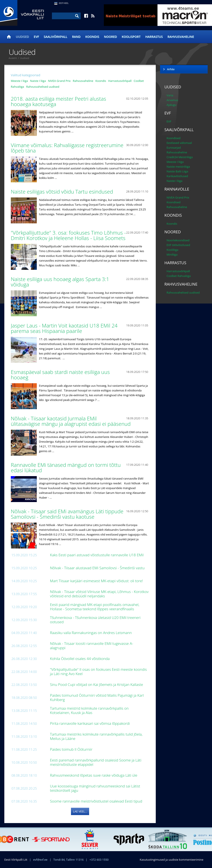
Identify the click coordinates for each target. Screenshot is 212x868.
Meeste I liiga (19, 81)
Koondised (173, 138)
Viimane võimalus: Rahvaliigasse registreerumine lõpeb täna (67, 148)
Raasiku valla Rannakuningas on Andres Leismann (91, 633)
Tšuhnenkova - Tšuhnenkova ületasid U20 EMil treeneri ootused (95, 620)
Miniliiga (172, 254)
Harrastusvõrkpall (120, 81)
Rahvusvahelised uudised (43, 87)
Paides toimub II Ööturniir (72, 749)
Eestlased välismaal (179, 143)
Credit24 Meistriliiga (180, 157)
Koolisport (131, 37)
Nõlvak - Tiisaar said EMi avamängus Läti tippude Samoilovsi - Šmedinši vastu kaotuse (67, 514)
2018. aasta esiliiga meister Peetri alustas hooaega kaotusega (58, 101)
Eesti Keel (64, 3)
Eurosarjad (174, 148)
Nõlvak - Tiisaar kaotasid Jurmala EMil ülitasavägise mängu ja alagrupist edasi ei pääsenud (71, 421)
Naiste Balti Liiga (177, 171)
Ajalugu (171, 105)
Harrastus (154, 37)
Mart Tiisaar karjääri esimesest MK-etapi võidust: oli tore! (97, 581)
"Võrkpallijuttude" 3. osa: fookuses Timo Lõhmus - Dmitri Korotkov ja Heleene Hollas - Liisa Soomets (69, 235)
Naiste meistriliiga (178, 167)
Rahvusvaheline (181, 37)
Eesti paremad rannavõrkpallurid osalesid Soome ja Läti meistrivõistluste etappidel (96, 762)
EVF (36, 37)
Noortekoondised (178, 240)
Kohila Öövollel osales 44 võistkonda (80, 659)
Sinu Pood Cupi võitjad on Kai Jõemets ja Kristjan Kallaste (97, 684)
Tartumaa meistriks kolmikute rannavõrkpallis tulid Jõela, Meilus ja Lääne (96, 736)
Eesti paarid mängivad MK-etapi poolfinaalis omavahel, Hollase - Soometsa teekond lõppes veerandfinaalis (95, 607)
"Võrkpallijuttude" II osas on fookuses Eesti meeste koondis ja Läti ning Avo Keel (98, 672)
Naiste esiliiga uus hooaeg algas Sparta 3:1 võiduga (60, 282)
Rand (76, 37)
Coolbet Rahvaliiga (179, 276)
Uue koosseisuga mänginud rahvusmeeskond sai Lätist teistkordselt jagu (95, 788)
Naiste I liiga (38, 81)
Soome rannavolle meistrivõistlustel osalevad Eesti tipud (97, 801)
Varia (170, 95)
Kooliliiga (172, 250)
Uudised (22, 37)
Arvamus (172, 100)
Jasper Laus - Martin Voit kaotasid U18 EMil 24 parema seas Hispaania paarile (64, 328)
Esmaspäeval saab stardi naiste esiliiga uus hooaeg (60, 375)
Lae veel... (80, 811)
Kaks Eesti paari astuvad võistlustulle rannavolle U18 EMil (97, 555)
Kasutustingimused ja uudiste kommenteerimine (172, 860)
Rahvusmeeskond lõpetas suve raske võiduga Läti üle (94, 775)
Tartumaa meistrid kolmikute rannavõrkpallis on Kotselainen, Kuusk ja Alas (89, 710)
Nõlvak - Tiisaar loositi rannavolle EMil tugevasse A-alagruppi (92, 646)
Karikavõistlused (177, 176)
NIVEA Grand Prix (59, 81)
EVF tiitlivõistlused (178, 245)
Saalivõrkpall (55, 37)
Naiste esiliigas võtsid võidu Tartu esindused (63, 192)
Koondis (92, 37)
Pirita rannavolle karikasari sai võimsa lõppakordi (90, 723)
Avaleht (13, 58)
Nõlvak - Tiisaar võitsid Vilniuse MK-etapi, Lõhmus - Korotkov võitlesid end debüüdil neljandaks (99, 594)
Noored (111, 37)
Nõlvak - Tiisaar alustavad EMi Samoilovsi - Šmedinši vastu (98, 568)
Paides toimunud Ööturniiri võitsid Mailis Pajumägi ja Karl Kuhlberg (97, 697)
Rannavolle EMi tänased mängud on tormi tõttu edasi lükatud (66, 467)
